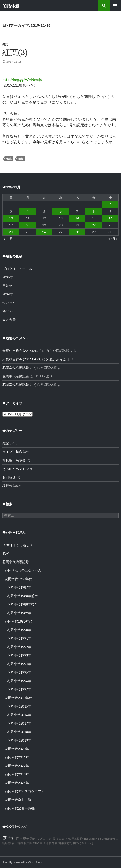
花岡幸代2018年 (19, 732)
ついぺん (9, 303)
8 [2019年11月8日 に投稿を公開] (94, 211)
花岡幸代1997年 (19, 689)
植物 (21, 159)
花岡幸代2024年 (17, 783)
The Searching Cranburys (99, 839)
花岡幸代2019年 (19, 740)
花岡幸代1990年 (19, 630)
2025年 (8, 277)
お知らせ (9, 477)
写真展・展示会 (14, 460)
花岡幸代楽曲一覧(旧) (21, 808)
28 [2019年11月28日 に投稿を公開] (77, 232)
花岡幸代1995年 (19, 672)
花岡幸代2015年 (19, 706)
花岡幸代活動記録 (16, 368)
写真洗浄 (77, 839)
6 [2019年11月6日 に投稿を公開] (61, 211)
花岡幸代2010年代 (18, 698)
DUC (36, 843)
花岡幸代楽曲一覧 (18, 800)
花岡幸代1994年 (19, 664)
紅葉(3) (15, 52)
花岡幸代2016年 (19, 715)
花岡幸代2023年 (17, 774)
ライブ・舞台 (12, 452)
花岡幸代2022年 (17, 766)
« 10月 (8, 239)
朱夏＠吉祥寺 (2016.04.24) (22, 351)
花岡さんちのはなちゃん (23, 570)
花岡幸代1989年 (19, 613)
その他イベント (14, 469)
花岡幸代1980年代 (18, 579)
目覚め (7, 286)
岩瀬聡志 (64, 843)
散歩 (9, 159)
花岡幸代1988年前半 (22, 596)
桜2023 (8, 311)
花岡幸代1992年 (19, 647)
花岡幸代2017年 (19, 723)
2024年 (8, 294)
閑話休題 (11, 6)
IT (17, 839)
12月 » (113, 239)
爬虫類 (28, 843)
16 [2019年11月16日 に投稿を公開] (110, 218)
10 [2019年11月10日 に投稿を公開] (11, 218)
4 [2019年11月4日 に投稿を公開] (27, 211)
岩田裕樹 (17, 843)
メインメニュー (115, 6)
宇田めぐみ (77, 843)
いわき (90, 843)
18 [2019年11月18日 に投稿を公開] (27, 225)
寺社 (11, 838)
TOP (6, 553)
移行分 (7, 486)
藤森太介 (62, 839)
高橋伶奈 (45, 843)
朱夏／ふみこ (56, 359)
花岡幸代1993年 (19, 655)
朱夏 (55, 843)
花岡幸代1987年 (19, 587)
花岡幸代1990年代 (18, 621)
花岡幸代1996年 (19, 681)
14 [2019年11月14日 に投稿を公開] (77, 218)
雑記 (5, 44)
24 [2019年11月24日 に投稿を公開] (11, 232)
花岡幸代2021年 (17, 757)
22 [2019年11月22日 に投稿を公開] (94, 225)
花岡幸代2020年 (17, 749)
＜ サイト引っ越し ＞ (18, 545)
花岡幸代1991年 (19, 638)
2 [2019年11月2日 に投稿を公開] (110, 204)
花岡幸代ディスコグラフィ (25, 791)
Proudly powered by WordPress (22, 862)
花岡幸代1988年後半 (22, 604)
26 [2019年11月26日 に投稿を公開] (44, 232)
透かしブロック (41, 839)
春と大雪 (9, 320)
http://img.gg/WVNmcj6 (22, 79)
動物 (26, 839)
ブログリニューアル (17, 269)
